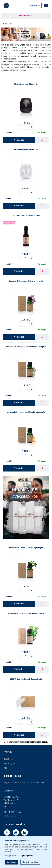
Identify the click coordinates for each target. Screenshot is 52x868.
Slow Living (8, 24)
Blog (5, 768)
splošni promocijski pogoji (36, 742)
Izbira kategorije (26, 16)
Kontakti (9, 791)
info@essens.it (10, 816)
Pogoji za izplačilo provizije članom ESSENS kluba (24, 783)
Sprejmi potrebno (28, 856)
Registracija (8, 759)
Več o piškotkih (10, 856)
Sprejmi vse (11, 862)
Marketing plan (10, 763)
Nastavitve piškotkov (30, 862)
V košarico (19, 140)
